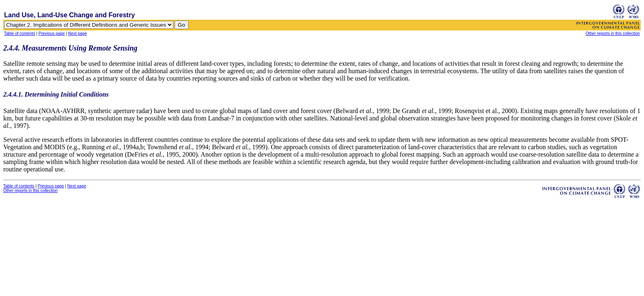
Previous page (52, 34)
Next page (78, 34)
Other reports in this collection (613, 34)
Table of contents (20, 34)
